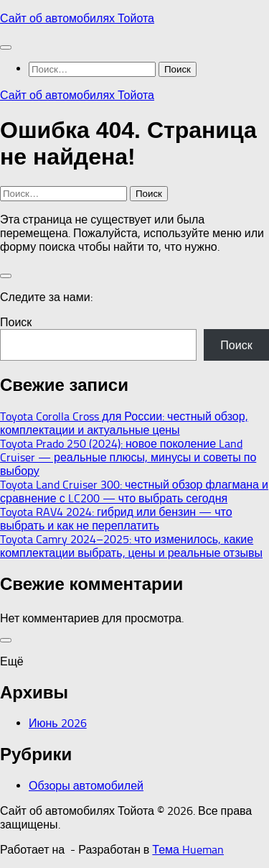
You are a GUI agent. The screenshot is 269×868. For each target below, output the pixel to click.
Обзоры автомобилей (86, 786)
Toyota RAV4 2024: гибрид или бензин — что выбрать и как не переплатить (116, 519)
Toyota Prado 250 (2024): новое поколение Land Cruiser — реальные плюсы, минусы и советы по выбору (128, 457)
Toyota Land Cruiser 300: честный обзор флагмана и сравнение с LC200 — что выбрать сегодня (134, 491)
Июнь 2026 (58, 723)
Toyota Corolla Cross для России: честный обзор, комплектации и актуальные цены (124, 423)
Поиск (16, 322)
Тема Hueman (188, 850)
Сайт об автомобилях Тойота (77, 18)
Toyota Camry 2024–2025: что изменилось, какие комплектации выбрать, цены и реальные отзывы (131, 546)
